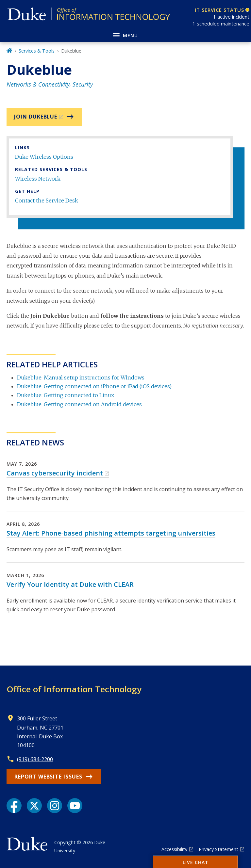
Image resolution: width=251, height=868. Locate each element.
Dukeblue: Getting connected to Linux (66, 395)
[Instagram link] (55, 806)
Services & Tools (37, 51)
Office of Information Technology (74, 689)
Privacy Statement (218, 849)
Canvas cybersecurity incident (55, 473)
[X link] (34, 806)
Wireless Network (38, 179)
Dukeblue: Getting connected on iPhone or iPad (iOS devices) (94, 386)
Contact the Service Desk (47, 201)
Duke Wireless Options (44, 157)
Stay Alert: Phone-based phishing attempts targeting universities (111, 533)
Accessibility (174, 849)
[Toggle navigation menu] (125, 35)
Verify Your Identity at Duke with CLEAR (70, 584)
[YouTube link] (75, 806)
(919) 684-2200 (35, 759)
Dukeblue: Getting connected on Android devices (79, 404)
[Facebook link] (14, 806)
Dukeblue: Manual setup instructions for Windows (81, 378)
